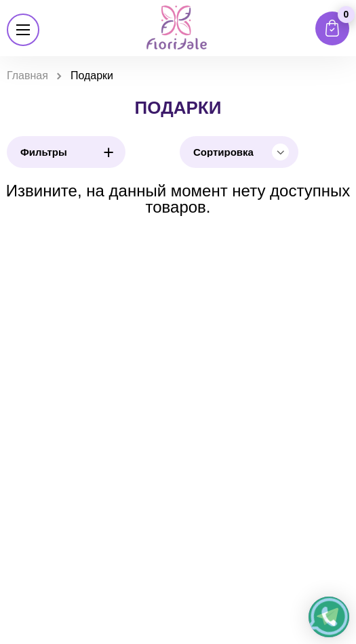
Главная (27, 76)
